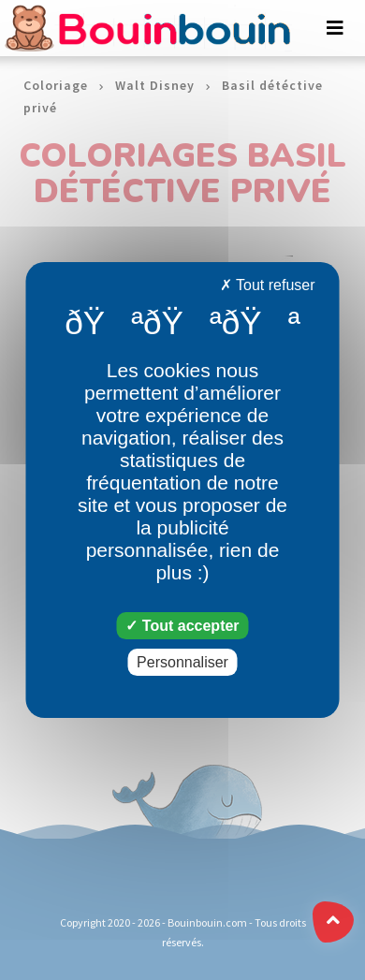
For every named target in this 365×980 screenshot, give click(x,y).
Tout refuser (268, 285)
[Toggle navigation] (335, 28)
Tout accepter (182, 626)
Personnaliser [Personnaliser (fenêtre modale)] (182, 662)
